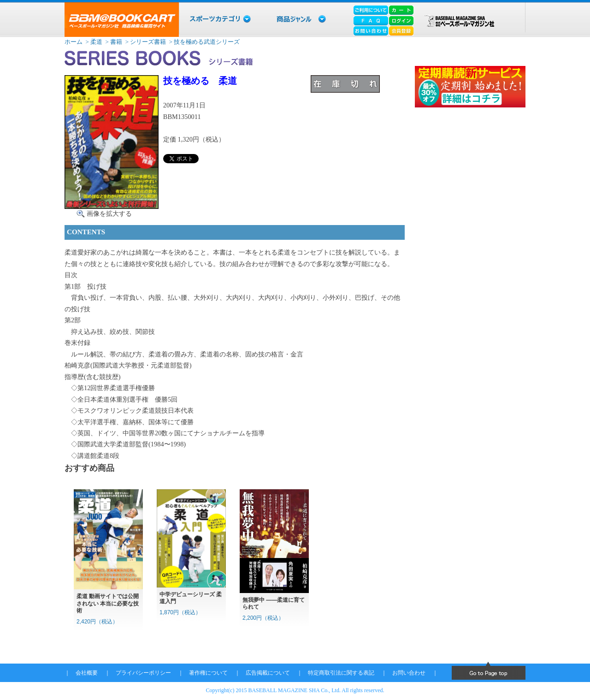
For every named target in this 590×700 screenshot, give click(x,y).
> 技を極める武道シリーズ (204, 42)
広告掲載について (268, 673)
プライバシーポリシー (143, 673)
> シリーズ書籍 (145, 42)
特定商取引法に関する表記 (341, 673)
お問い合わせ (409, 673)
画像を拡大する (109, 214)
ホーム (74, 42)
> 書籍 (113, 42)
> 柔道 (93, 42)
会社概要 (87, 673)
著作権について (208, 673)
